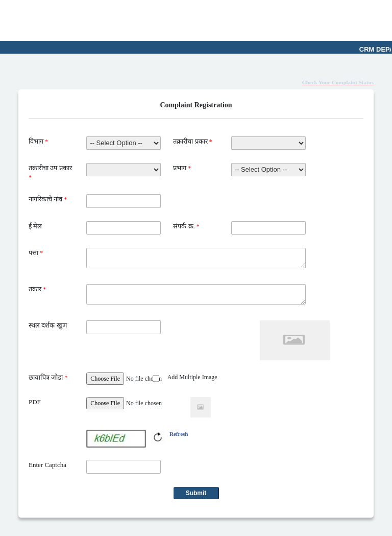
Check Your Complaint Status (338, 82)
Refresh (179, 434)
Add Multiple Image (192, 377)
